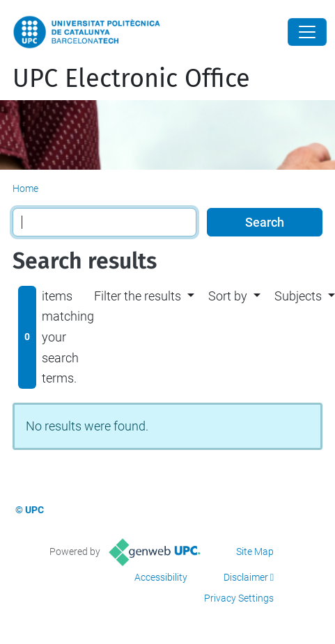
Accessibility (161, 577)
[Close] (307, 32)
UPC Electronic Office (131, 79)
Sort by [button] (228, 296)
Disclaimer (246, 577)
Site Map (255, 552)
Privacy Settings (239, 598)
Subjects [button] (298, 296)
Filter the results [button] (138, 296)
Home (25, 188)
